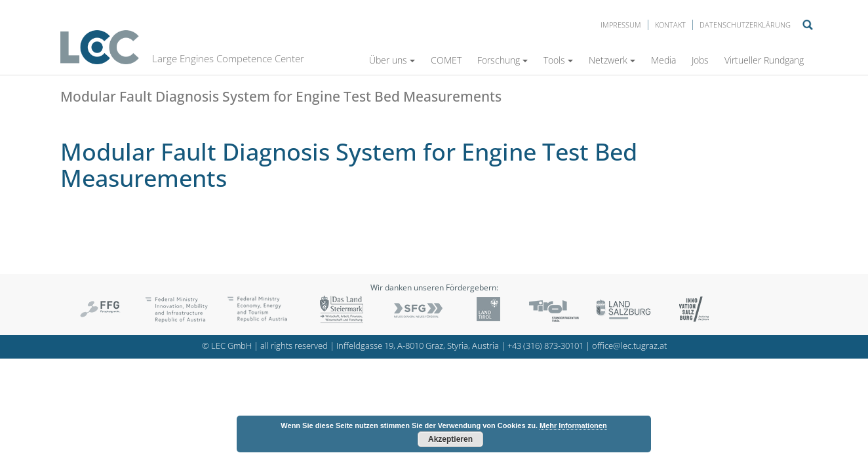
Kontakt (670, 25)
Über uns (392, 60)
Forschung (503, 60)
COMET (446, 60)
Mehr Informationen (573, 425)
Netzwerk (612, 60)
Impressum (621, 25)
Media (663, 60)
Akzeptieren (450, 439)
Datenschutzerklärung (745, 25)
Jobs (700, 60)
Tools (558, 60)
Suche (808, 25)
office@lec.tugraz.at (629, 346)
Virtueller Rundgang (764, 60)
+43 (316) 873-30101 (545, 346)
